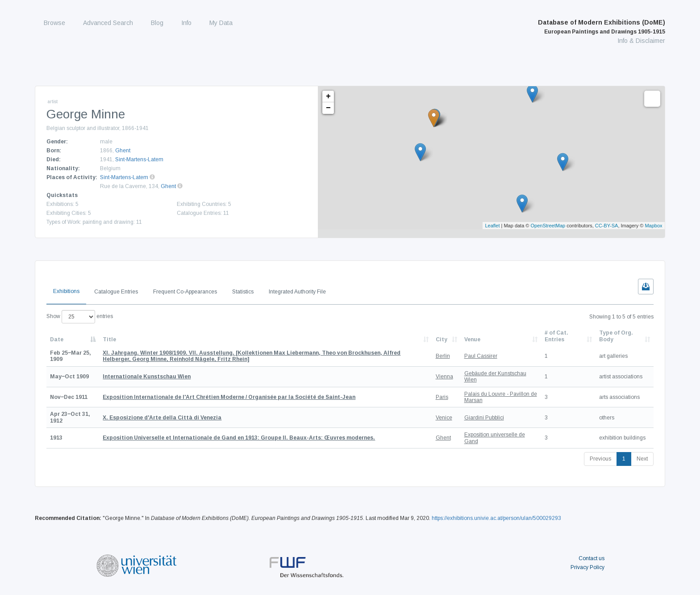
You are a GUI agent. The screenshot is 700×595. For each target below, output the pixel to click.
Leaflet (492, 226)
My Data (221, 23)
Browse (54, 23)
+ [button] (328, 96)
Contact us (592, 558)
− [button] (328, 108)
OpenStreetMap (548, 226)
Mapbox (653, 226)
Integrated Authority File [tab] (297, 292)
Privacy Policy (587, 567)
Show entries (80, 317)
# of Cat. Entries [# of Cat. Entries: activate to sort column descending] (556, 336)
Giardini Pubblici (484, 418)
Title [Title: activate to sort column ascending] (109, 339)
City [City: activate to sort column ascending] (442, 339)
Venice (444, 418)
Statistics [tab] (243, 292)
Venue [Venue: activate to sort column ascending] (472, 339)
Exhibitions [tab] (66, 291)
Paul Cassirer (481, 356)
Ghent (123, 151)
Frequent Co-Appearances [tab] (185, 292)
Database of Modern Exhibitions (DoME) (602, 27)
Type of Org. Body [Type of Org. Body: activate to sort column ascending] (616, 336)
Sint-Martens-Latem (139, 159)
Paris (442, 397)
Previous (600, 459)
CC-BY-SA (607, 226)
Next (642, 459)
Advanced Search (108, 23)
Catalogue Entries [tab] (116, 292)
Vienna (444, 377)
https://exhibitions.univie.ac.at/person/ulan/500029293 (496, 518)
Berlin (443, 356)
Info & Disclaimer (641, 41)
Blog (157, 23)
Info (186, 23)
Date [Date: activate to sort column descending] (57, 339)
